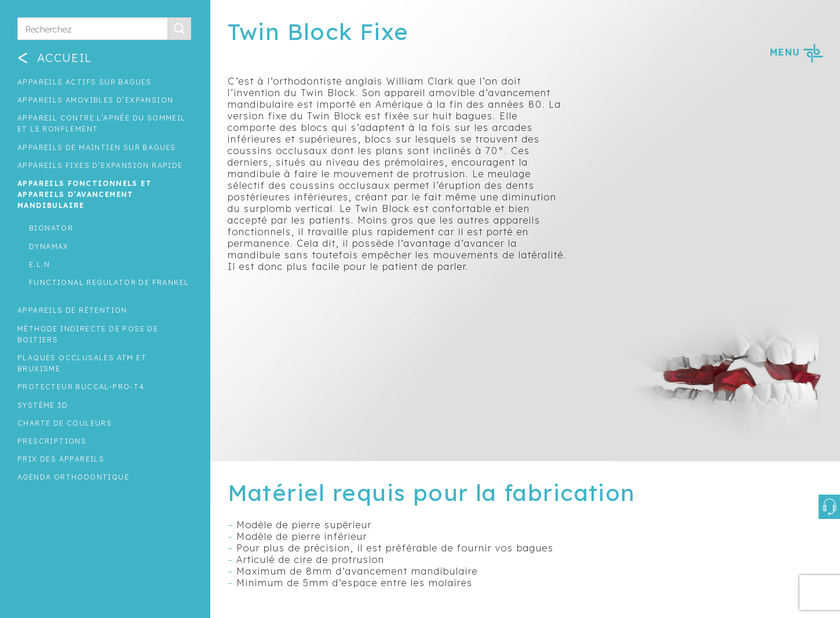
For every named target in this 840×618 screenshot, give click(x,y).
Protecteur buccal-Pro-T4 (81, 387)
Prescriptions (52, 441)
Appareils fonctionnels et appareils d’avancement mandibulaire (85, 194)
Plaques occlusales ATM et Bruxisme (82, 363)
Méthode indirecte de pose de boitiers (88, 334)
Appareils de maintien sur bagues (97, 147)
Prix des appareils (61, 459)
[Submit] (180, 29)
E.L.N (39, 264)
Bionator (51, 228)
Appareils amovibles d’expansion (95, 100)
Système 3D (43, 405)
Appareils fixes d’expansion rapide (100, 165)
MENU (796, 52)
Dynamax (49, 246)
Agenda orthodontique (73, 477)
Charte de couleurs (65, 423)
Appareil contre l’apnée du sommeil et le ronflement (102, 123)
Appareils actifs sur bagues (85, 82)
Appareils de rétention (72, 310)
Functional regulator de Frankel (109, 282)
